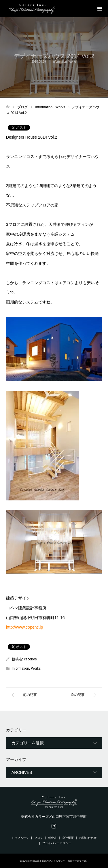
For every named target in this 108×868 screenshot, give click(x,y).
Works (73, 62)
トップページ (20, 838)
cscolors (31, 659)
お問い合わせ (88, 838)
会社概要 (68, 838)
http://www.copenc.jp (24, 627)
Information (60, 62)
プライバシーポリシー (57, 843)
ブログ (39, 838)
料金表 (52, 838)
